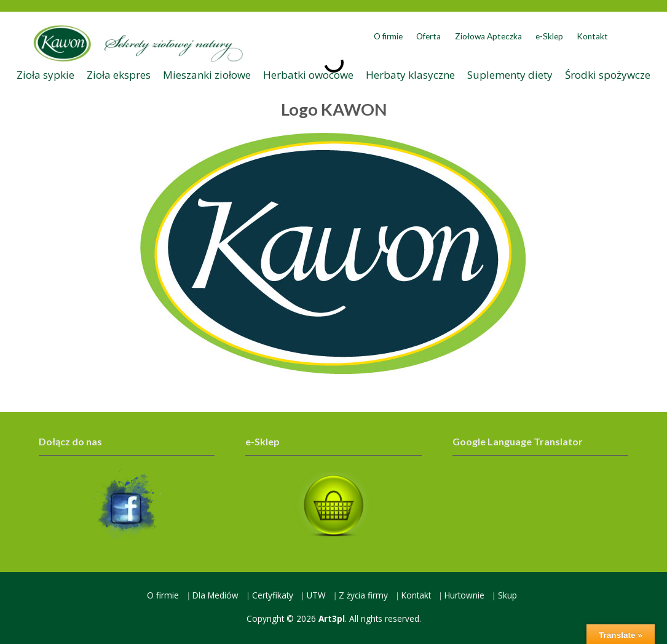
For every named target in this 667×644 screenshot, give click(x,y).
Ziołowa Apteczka (488, 36)
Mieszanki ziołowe (207, 75)
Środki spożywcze (608, 75)
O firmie (388, 36)
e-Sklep (549, 36)
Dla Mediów (215, 595)
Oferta (428, 36)
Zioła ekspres (119, 75)
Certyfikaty (273, 595)
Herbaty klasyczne (410, 75)
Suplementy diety (510, 75)
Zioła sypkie (45, 75)
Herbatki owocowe (308, 75)
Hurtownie (464, 595)
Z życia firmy (363, 595)
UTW (316, 595)
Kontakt (592, 36)
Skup (507, 595)
